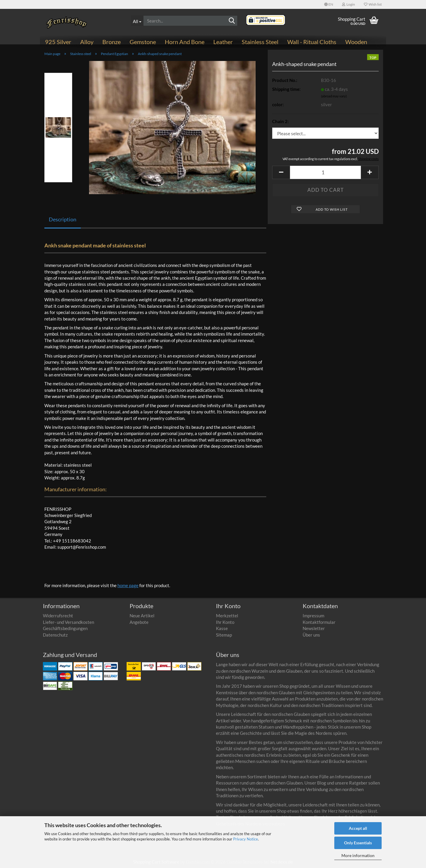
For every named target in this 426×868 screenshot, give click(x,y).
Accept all (358, 828)
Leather (223, 42)
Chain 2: (280, 121)
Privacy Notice (246, 839)
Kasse (222, 628)
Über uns (311, 635)
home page (128, 585)
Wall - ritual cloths (312, 42)
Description (63, 219)
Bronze (112, 42)
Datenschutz (55, 635)
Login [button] (348, 4)
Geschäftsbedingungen (65, 628)
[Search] (232, 21)
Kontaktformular (319, 622)
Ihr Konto (225, 622)
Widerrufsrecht (58, 616)
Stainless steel (260, 42)
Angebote (139, 622)
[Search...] (137, 21)
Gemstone (143, 42)
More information (358, 855)
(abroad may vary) (334, 96)
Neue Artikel (142, 616)
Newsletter (314, 628)
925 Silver (58, 42)
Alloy (87, 42)
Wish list (373, 4)
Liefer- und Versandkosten (68, 622)
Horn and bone (185, 42)
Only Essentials (358, 843)
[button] (329, 4)
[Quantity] (325, 172)
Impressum (313, 616)
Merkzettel (227, 616)
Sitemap (224, 635)
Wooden (356, 42)
